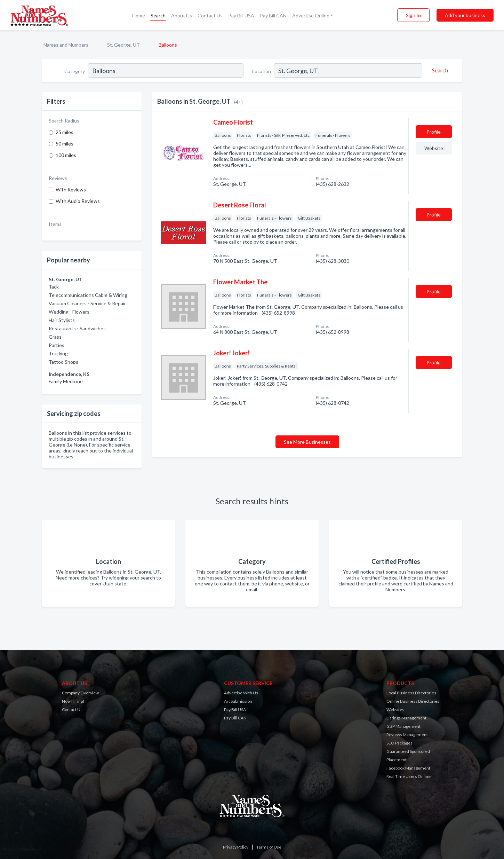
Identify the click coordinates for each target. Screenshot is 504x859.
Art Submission (238, 701)
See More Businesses (307, 442)
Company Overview (80, 693)
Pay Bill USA (241, 15)
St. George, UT (123, 45)
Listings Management (406, 718)
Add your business (465, 15)
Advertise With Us (241, 693)
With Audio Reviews (78, 201)
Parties (57, 345)
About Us (182, 15)
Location (262, 71)
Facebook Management (408, 768)
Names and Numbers (66, 45)
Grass (55, 337)
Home (139, 15)
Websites (395, 710)
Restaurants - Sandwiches (77, 328)
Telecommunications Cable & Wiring (88, 295)
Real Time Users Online (409, 776)
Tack (54, 287)
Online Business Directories (413, 701)
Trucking (58, 353)
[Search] (439, 70)
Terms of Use (269, 847)
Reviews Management (407, 735)
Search (158, 15)
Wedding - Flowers (69, 312)
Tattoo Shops (63, 362)
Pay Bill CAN (273, 15)
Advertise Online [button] (311, 15)
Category (75, 71)
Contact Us (210, 15)
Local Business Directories (411, 693)
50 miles (65, 144)
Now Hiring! (73, 701)
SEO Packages (399, 743)
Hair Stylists (62, 320)
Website (434, 148)
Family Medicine (66, 381)
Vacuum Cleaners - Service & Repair (87, 303)
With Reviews (71, 190)
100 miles (66, 155)
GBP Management (403, 726)
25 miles (65, 132)
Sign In (413, 15)
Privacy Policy (236, 847)
